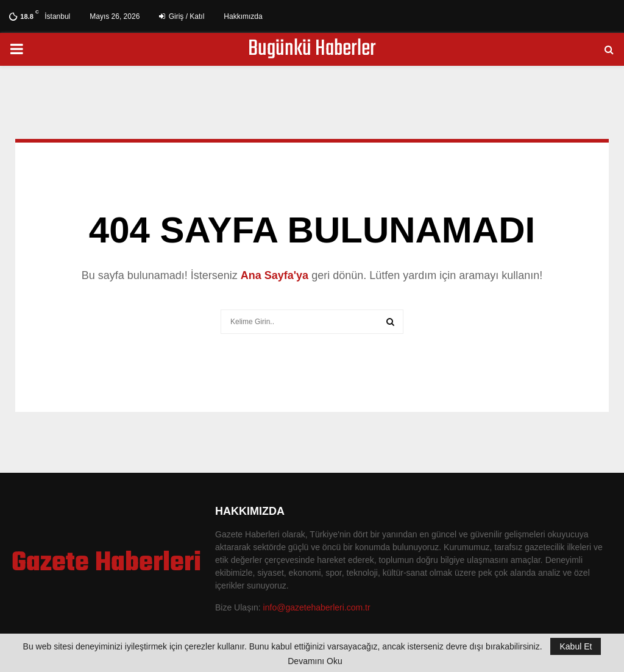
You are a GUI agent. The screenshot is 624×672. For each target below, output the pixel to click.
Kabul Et (576, 646)
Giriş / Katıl (182, 16)
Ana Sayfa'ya (275, 275)
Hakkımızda (243, 16)
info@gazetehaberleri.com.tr (317, 607)
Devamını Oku (315, 661)
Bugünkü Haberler (312, 49)
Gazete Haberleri (106, 564)
